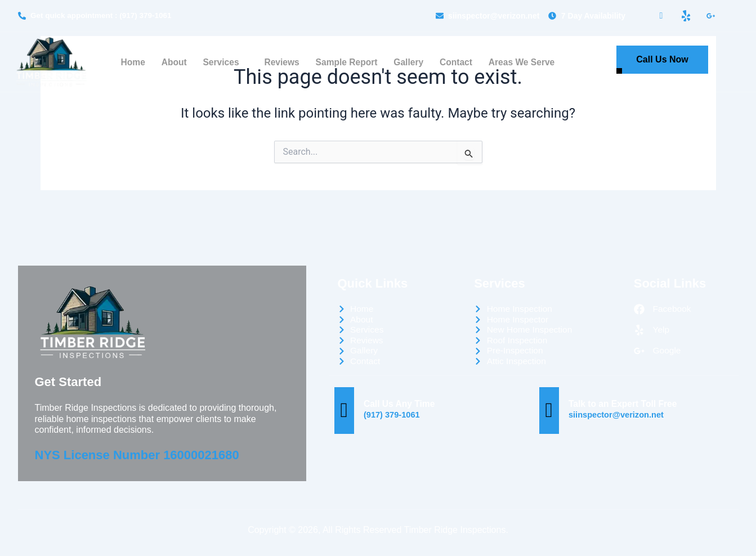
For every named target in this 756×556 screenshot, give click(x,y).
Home (131, 63)
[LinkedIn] (710, 16)
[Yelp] (686, 16)
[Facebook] (661, 16)
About (172, 63)
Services (222, 63)
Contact (457, 63)
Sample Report (346, 63)
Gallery (409, 63)
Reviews (280, 63)
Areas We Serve (523, 63)
